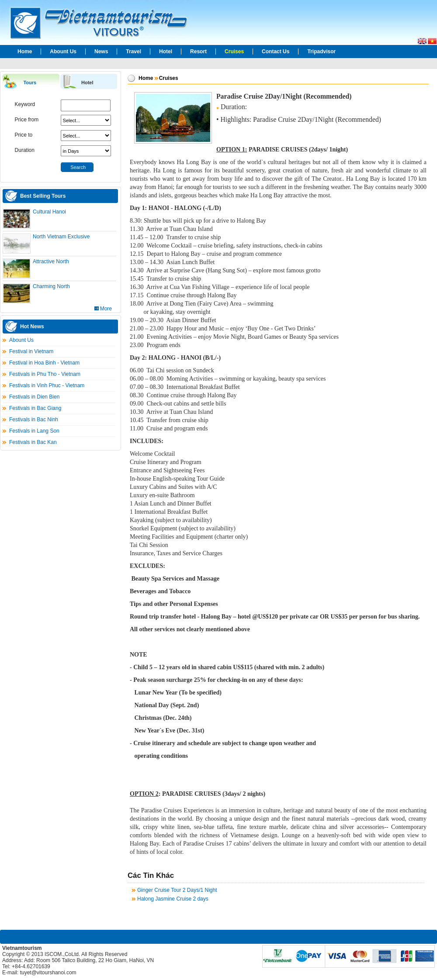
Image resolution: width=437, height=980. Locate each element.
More (106, 309)
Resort (198, 52)
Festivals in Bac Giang (35, 408)
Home (25, 52)
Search (78, 167)
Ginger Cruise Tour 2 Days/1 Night (177, 890)
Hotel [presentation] (87, 83)
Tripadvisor (321, 52)
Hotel (166, 52)
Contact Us (276, 52)
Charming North (51, 286)
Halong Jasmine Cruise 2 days (173, 899)
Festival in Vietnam (31, 351)
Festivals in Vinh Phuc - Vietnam (47, 385)
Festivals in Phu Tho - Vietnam (45, 374)
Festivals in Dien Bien (34, 397)
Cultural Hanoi (49, 212)
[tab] (31, 82)
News (101, 52)
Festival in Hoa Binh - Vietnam (44, 363)
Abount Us (63, 52)
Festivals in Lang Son (34, 431)
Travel (134, 52)
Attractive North (51, 261)
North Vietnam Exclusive (61, 237)
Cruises (234, 52)
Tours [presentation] (30, 83)
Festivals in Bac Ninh (34, 420)
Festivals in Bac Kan (33, 442)
